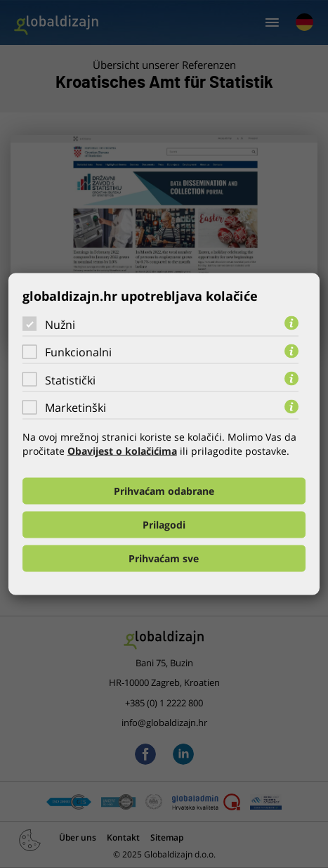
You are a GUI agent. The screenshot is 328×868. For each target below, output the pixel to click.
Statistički (70, 380)
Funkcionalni (78, 352)
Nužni (60, 324)
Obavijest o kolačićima (122, 451)
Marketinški (76, 408)
